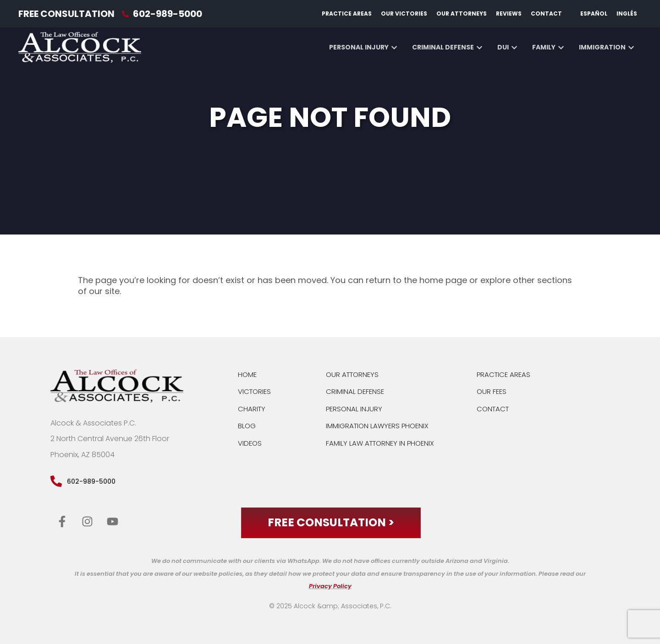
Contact (546, 14)
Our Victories (404, 14)
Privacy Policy (330, 587)
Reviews (509, 14)
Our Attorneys (462, 14)
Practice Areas (347, 14)
